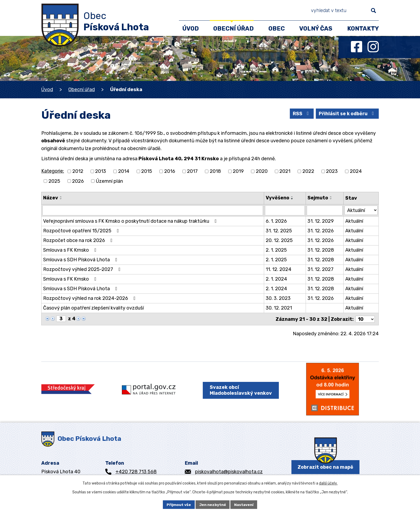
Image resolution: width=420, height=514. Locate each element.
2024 (356, 171)
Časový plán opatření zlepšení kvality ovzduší (93, 308)
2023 (332, 171)
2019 (238, 171)
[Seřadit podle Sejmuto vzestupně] (331, 197)
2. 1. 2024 (276, 279)
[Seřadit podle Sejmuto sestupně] (331, 199)
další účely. (328, 483)
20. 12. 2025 (279, 240)
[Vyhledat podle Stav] (361, 210)
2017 (192, 171)
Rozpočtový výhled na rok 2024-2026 (90, 298)
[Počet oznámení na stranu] (365, 319)
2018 (215, 171)
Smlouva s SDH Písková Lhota (81, 260)
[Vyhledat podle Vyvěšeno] (285, 210)
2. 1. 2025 (276, 250)
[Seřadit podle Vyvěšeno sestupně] (292, 199)
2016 (170, 171)
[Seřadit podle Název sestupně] (61, 199)
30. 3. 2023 (278, 298)
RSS (300, 113)
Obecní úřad (82, 90)
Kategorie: (53, 171)
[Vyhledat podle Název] (153, 210)
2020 (262, 171)
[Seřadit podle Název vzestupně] (61, 197)
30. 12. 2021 (279, 308)
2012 (78, 171)
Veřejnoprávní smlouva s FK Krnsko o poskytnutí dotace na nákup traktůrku (131, 221)
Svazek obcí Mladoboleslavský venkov (241, 391)
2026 (78, 181)
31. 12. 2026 (321, 231)
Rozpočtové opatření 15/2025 (82, 231)
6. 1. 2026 (276, 221)
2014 (124, 171)
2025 (54, 181)
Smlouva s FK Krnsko (71, 250)
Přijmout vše (179, 504)
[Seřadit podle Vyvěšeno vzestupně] (292, 197)
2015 (147, 171)
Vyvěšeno (277, 198)
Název (51, 198)
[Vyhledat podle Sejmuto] (325, 210)
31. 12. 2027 (320, 269)
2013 (101, 171)
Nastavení (244, 504)
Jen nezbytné (212, 504)
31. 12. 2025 (279, 231)
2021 (285, 171)
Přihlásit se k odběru (346, 113)
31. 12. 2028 (321, 250)
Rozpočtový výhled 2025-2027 (83, 269)
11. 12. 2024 (279, 269)
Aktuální (354, 221)
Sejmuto (318, 198)
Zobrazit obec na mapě (325, 468)
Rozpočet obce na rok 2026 (79, 240)
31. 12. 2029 (321, 221)
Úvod (47, 90)
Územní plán (109, 181)
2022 (308, 171)
